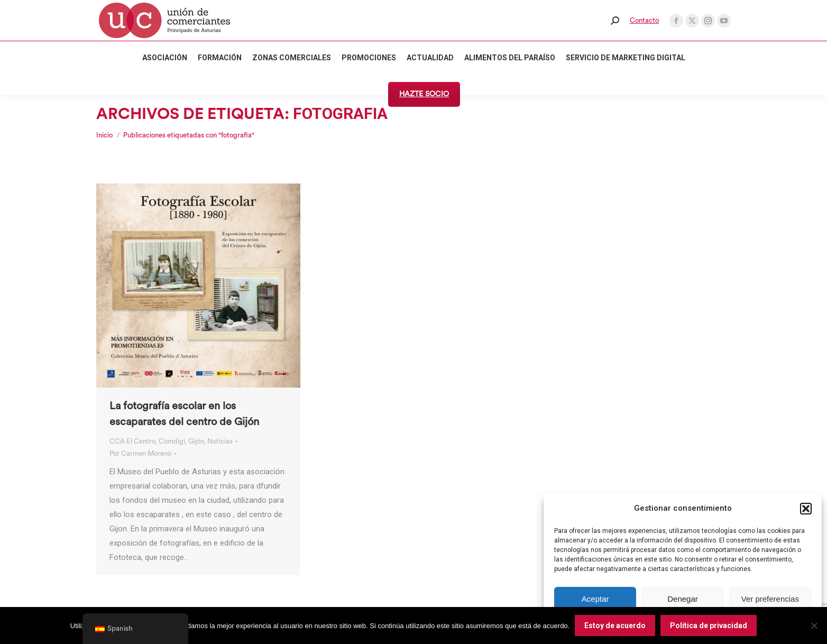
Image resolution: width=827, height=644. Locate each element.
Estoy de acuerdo (615, 625)
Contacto (644, 20)
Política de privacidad (709, 625)
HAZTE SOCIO (424, 94)
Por (140, 453)
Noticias (220, 441)
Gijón (196, 441)
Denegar (683, 599)
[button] (806, 509)
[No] (814, 625)
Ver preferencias (770, 599)
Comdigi (172, 441)
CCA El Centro (132, 441)
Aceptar (595, 599)
